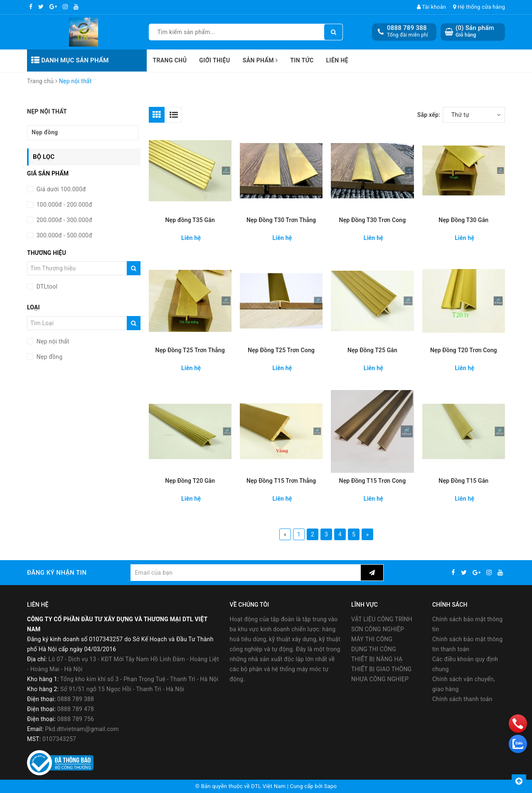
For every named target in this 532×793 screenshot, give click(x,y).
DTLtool (46, 287)
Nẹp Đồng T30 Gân (463, 220)
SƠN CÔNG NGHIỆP (378, 629)
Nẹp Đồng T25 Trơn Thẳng (190, 350)
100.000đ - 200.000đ (64, 205)
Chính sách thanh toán (462, 699)
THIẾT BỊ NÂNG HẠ (377, 659)
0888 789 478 (76, 709)
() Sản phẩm (475, 31)
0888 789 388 (407, 28)
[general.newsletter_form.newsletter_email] (245, 573)
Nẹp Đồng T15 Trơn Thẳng (281, 481)
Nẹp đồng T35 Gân (190, 220)
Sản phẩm (260, 60)
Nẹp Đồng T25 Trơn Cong (281, 350)
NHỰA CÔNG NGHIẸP (380, 679)
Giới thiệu (214, 60)
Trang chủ (170, 60)
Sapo (331, 786)
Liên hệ (337, 60)
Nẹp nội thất (52, 341)
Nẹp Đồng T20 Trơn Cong (464, 350)
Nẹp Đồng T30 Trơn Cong (373, 220)
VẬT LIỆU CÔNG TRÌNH (382, 619)
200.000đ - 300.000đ (64, 220)
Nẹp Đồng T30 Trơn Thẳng (281, 220)
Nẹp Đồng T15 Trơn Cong (373, 481)
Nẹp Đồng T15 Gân (463, 481)
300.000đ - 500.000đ (64, 235)
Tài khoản (432, 7)
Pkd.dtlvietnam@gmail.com (82, 729)
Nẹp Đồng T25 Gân (372, 350)
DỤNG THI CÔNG (374, 649)
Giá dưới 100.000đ (60, 189)
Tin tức (302, 60)
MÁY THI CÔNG (372, 639)
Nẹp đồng (45, 132)
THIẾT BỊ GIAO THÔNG (381, 669)
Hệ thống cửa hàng (479, 7)
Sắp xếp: (429, 115)
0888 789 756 (76, 719)
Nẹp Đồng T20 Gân (190, 481)
